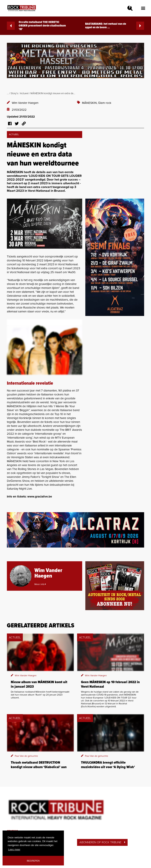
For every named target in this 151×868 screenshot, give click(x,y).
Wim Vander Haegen (25, 103)
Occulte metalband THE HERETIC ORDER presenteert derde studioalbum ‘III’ (36, 26)
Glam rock (105, 103)
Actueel (24, 93)
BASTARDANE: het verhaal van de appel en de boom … (115, 26)
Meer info (40, 584)
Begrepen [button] (33, 861)
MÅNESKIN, (90, 103)
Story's (14, 93)
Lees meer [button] (14, 849)
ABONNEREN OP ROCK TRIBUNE (102, 842)
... (8, 93)
